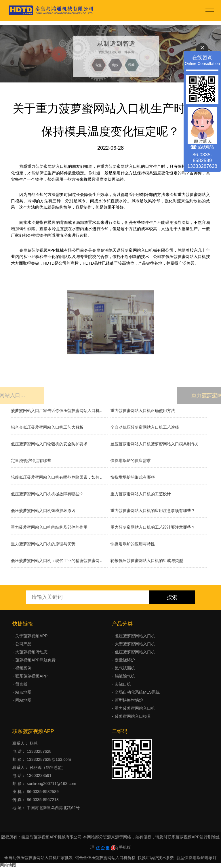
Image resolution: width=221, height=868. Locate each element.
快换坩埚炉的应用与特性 (133, 544)
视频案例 (23, 668)
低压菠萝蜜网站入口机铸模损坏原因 (43, 511)
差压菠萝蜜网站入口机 (135, 636)
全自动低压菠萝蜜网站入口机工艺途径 (145, 427)
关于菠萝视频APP (31, 636)
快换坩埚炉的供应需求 (131, 461)
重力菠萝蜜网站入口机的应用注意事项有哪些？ (153, 511)
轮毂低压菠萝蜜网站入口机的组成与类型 (147, 561)
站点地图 (23, 692)
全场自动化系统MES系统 (137, 692)
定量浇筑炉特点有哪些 (31, 461)
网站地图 (23, 700)
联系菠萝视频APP (31, 676)
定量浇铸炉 (125, 660)
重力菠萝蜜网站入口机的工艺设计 (141, 494)
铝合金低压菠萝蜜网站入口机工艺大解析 (47, 427)
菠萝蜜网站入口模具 (133, 716)
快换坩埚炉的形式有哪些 (133, 477)
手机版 (125, 847)
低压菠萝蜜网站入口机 (135, 652)
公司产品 (23, 644)
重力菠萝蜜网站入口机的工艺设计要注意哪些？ (153, 527)
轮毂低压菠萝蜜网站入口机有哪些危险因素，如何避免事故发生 (59, 477)
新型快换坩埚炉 (129, 700)
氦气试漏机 (125, 668)
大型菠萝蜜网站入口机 (135, 644)
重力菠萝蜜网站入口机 (135, 708)
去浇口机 (123, 684)
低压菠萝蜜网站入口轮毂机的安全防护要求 (49, 444)
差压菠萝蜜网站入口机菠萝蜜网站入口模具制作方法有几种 (159, 444)
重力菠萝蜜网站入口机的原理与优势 (43, 544)
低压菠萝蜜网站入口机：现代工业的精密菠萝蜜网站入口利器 (59, 561)
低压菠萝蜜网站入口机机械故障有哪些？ (47, 494)
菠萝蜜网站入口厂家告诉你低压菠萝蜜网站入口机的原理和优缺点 (59, 411)
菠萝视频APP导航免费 (35, 660)
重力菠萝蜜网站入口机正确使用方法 (143, 411)
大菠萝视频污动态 (31, 652)
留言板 (21, 684)
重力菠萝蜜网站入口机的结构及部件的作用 (49, 527)
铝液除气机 (125, 676)
